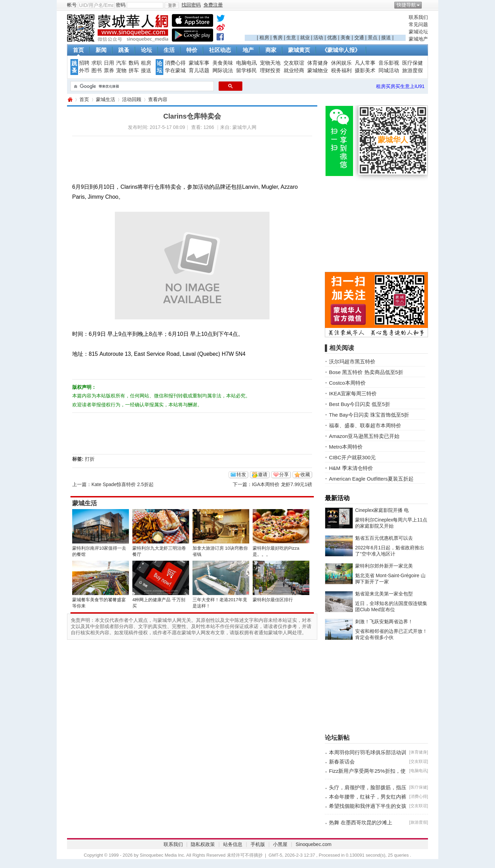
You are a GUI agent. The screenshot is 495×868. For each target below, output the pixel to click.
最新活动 (337, 498)
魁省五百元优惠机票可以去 (384, 538)
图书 (97, 70)
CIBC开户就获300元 (352, 457)
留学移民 (246, 70)
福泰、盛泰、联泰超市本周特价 (365, 425)
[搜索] (141, 86)
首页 (78, 50)
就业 (305, 37)
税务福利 (341, 70)
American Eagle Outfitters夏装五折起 (371, 479)
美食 (345, 37)
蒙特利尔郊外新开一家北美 (384, 566)
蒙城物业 (318, 70)
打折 (90, 459)
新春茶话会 (342, 762)
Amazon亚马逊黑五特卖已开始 (364, 436)
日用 (109, 63)
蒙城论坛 (418, 32)
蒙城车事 (199, 63)
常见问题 (418, 24)
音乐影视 (389, 63)
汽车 (121, 63)
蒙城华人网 (70, 100)
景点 (373, 37)
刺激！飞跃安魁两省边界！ (384, 622)
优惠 (332, 37)
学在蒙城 (175, 70)
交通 (359, 37)
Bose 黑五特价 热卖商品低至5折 (366, 372)
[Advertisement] (325, 24)
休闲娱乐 (341, 63)
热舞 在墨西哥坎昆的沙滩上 (361, 822)
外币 (84, 70)
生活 (169, 50)
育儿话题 (199, 70)
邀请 (263, 474)
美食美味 (223, 63)
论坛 (146, 50)
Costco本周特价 (347, 383)
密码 (121, 5)
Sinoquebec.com (313, 844)
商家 (271, 50)
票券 (109, 70)
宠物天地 (270, 63)
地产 (248, 50)
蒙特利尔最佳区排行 (273, 600)
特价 (192, 50)
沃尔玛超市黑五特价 (352, 361)
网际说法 (223, 70)
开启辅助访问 (426, 5)
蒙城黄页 (299, 50)
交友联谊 (294, 63)
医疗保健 (412, 63)
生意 (291, 37)
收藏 (305, 474)
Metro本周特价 (346, 447)
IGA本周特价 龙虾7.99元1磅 (282, 484)
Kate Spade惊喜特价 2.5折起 (123, 484)
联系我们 (418, 17)
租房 (264, 37)
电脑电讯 (246, 63)
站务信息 (233, 844)
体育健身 (318, 63)
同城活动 (389, 70)
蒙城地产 (418, 39)
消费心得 (175, 63)
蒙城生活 (106, 99)
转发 (241, 474)
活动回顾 (132, 99)
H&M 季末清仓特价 (351, 468)
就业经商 (294, 70)
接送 (386, 37)
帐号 (72, 5)
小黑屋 (280, 844)
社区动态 (220, 50)
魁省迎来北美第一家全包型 (384, 594)
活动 (318, 37)
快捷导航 (406, 5)
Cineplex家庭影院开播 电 (382, 510)
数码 (134, 63)
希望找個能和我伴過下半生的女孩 (368, 806)
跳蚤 (124, 50)
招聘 (84, 63)
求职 (97, 63)
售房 (278, 37)
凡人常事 (365, 63)
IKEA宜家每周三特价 (353, 393)
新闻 (101, 50)
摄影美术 (365, 70)
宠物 (121, 70)
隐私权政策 (203, 844)
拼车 (134, 70)
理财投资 (270, 70)
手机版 (258, 844)
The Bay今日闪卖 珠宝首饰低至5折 (369, 415)
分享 (284, 474)
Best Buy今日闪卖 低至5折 (360, 404)
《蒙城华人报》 (341, 50)
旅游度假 (412, 70)
